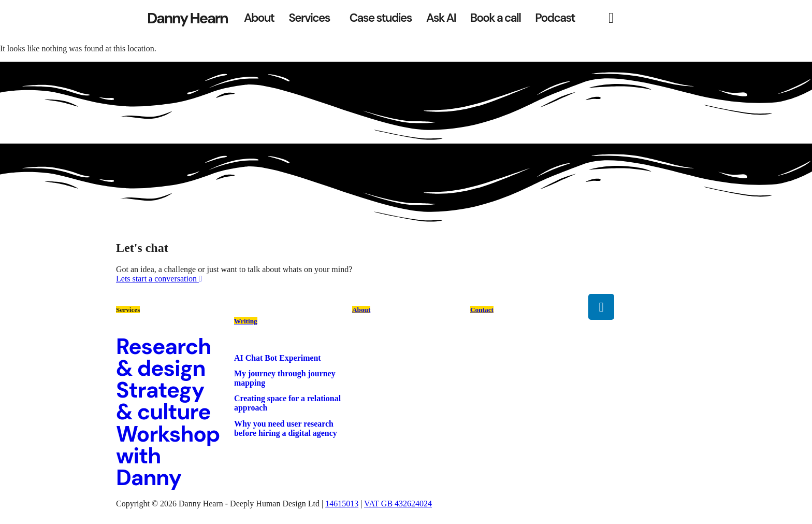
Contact (482, 310)
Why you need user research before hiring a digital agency (286, 428)
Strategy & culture (163, 401)
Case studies (381, 18)
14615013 (342, 504)
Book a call (495, 18)
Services (309, 18)
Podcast (555, 18)
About (259, 18)
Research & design (163, 357)
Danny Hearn (187, 18)
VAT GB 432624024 (398, 504)
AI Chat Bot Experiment (278, 358)
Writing (246, 321)
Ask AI (441, 18)
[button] (311, 18)
